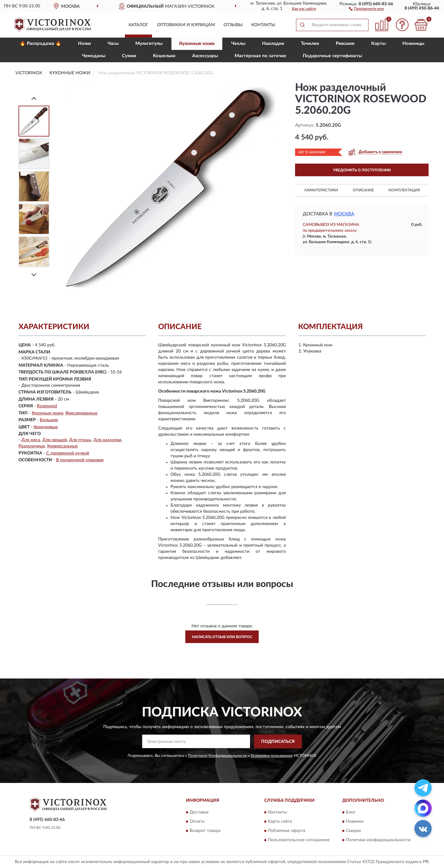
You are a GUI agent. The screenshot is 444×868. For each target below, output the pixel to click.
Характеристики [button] (321, 190)
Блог (351, 813)
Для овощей (55, 440)
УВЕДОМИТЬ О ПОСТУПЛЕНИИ (362, 170)
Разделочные (32, 446)
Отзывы (233, 25)
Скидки (353, 831)
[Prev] (34, 98)
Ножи (84, 44)
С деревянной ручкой (68, 453)
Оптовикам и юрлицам (186, 25)
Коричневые (46, 427)
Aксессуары (205, 56)
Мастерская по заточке (260, 56)
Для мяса (31, 440)
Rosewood (47, 406)
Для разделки (107, 440)
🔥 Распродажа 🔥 (41, 44)
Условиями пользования (272, 756)
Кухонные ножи (197, 44)
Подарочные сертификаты (332, 56)
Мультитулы (149, 44)
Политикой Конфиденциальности (217, 756)
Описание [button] (363, 190)
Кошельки (164, 56)
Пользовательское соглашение (299, 840)
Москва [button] (344, 214)
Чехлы (238, 44)
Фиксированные (81, 413)
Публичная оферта (287, 831)
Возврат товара (205, 831)
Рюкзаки (345, 44)
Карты (378, 44)
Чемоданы (94, 56)
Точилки (310, 44)
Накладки (273, 44)
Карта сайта (280, 822)
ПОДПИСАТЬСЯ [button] (278, 742)
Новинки (355, 822)
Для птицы (80, 440)
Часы (113, 44)
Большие (49, 420)
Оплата (197, 822)
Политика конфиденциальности (378, 840)
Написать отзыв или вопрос (222, 637)
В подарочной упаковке (80, 460)
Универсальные (62, 446)
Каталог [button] (138, 25)
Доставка (199, 813)
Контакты (263, 25)
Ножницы (413, 44)
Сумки (129, 56)
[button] (366, 8)
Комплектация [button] (404, 190)
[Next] (34, 275)
